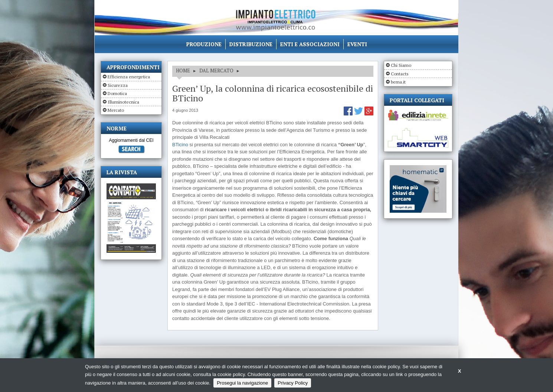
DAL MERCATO (216, 71)
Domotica (117, 93)
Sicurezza (118, 85)
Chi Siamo (401, 65)
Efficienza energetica (129, 77)
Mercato (116, 110)
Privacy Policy (293, 383)
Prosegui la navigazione (242, 383)
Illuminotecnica (123, 102)
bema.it (398, 82)
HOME (183, 71)
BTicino (180, 145)
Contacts (400, 74)
